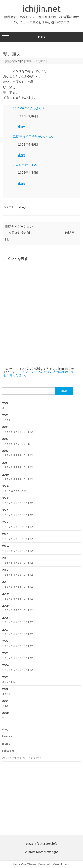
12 (31, 432)
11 (27, 432)
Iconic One (20, 864)
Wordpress (62, 864)
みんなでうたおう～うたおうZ (22, 758)
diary (21, 127)
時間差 (72, 233)
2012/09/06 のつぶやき (29, 108)
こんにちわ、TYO (25, 165)
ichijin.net (41, 8)
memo (6, 744)
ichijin (19, 61)
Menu (41, 37)
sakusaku (8, 751)
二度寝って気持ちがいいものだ (35, 136)
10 (24, 432)
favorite (7, 736)
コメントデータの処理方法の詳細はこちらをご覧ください (40, 373)
